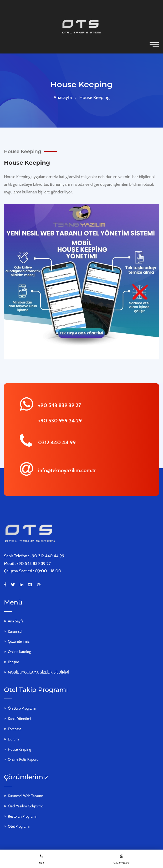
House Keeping (19, 749)
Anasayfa (63, 97)
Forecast (14, 729)
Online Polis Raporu (23, 759)
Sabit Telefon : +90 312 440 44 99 (34, 556)
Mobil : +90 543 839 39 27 (27, 564)
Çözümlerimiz (19, 641)
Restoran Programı (22, 816)
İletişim (14, 662)
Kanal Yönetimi (19, 719)
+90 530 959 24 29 (60, 421)
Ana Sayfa (16, 621)
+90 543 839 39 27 (60, 405)
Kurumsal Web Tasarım (26, 796)
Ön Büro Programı (22, 708)
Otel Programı (19, 826)
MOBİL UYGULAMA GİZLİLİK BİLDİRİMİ (39, 672)
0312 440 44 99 (57, 442)
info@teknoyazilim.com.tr (67, 470)
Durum (13, 739)
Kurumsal (15, 631)
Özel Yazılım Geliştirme (26, 806)
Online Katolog (19, 652)
